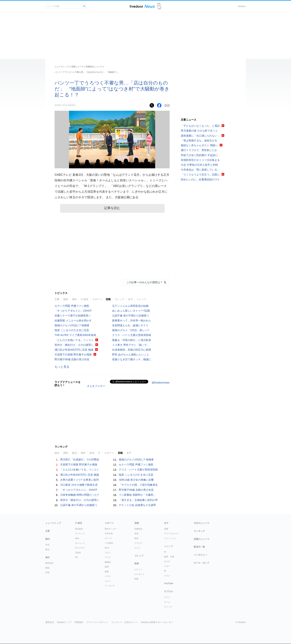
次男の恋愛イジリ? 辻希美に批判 (79, 480)
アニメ (167, 597)
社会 (47, 545)
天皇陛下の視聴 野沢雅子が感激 (73, 355)
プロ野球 (109, 543)
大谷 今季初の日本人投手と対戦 (199, 165)
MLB (107, 548)
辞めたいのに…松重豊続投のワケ (200, 179)
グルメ (167, 576)
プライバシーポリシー (97, 622)
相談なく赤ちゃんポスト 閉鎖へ (199, 145)
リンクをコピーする (167, 106)
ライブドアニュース (142, 6)
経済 (92, 453)
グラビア (138, 543)
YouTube (169, 583)
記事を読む (112, 208)
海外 (74, 299)
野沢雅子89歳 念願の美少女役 (72, 359)
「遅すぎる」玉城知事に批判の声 (138, 500)
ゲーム (167, 602)
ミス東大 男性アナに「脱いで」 (131, 345)
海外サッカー (111, 529)
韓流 (136, 538)
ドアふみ (160, 6)
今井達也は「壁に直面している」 (200, 170)
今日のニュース (202, 523)
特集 (136, 579)
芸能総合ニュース (94, 67)
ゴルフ (108, 553)
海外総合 (49, 563)
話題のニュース (202, 539)
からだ (167, 561)
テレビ (137, 548)
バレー (108, 581)
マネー (167, 566)
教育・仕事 (169, 557)
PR (76, 557)
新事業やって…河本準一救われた (132, 321)
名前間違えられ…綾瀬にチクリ (130, 325)
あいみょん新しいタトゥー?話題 (131, 311)
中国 (47, 572)
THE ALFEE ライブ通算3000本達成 (75, 335)
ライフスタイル (171, 533)
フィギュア (110, 586)
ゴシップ (119, 299)
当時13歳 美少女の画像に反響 (136, 480)
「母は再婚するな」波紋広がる (199, 140)
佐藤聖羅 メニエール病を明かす (73, 321)
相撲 (107, 572)
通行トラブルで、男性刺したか (199, 150)
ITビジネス (80, 548)
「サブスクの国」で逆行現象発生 (138, 485)
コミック (168, 607)
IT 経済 (85, 299)
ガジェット (80, 543)
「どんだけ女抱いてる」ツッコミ (74, 340)
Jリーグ (108, 538)
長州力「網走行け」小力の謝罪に (74, 345)
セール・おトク (202, 563)
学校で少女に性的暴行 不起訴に (199, 155)
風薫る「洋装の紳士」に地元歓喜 (132, 340)
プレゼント (139, 574)
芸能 (108, 299)
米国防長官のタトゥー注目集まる (200, 160)
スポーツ (97, 299)
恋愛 (166, 529)
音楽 (136, 533)
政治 (74, 453)
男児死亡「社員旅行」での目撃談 (80, 459)
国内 (66, 299)
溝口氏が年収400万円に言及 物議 (74, 350)
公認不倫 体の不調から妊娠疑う (131, 315)
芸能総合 (138, 529)
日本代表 (109, 533)
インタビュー (200, 555)
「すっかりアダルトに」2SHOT (73, 311)
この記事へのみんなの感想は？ (144, 282)
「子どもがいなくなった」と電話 (200, 126)
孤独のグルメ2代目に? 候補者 (72, 325)
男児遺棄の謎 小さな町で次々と (199, 131)
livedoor (242, 6)
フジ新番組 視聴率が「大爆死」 (137, 495)
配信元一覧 (199, 547)
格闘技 (108, 562)
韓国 (47, 568)
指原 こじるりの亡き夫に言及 (72, 330)
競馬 (107, 567)
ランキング (199, 531)
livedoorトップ (64, 622)
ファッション (170, 538)
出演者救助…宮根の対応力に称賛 (132, 350)
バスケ (108, 576)
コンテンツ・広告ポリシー (125, 622)
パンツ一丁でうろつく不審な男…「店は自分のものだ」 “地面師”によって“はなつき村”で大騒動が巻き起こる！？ (112, 89)
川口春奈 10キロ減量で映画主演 (79, 485)
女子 (130, 299)
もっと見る (62, 367)
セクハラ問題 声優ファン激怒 (72, 306)
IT (99, 453)
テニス (108, 557)
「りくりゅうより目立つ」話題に (200, 174)
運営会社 (50, 622)
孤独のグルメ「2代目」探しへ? (130, 330)
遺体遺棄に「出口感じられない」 (200, 136)
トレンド (142, 299)
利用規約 (79, 622)
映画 (137, 564)
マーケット (80, 533)
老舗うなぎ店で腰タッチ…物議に (132, 359)
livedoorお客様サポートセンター (157, 622)
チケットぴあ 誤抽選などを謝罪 (137, 505)
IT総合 (78, 553)
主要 (57, 299)
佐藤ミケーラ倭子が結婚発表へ (73, 315)
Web (77, 538)
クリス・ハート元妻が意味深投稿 (132, 335)
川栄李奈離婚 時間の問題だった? (79, 495)
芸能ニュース (77, 67)
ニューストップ (62, 67)
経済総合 (79, 529)
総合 (57, 453)
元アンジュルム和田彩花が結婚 (130, 306)
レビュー (138, 569)
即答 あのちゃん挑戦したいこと (131, 355)
